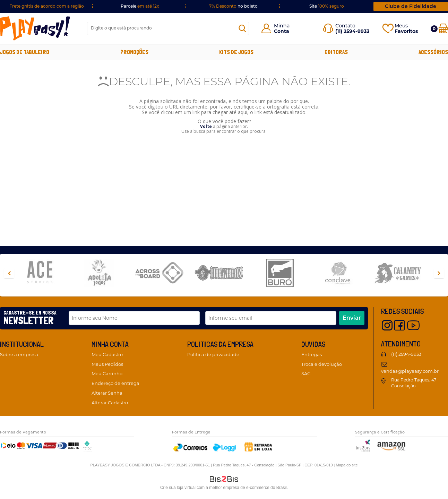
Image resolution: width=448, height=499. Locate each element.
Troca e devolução (322, 364)
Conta (282, 31)
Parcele (140, 6)
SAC (306, 373)
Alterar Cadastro (110, 403)
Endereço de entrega (115, 383)
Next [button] (439, 273)
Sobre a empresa (19, 354)
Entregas (312, 354)
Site (327, 6)
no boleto (233, 6)
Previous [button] (9, 273)
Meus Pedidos (107, 364)
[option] (45, 273)
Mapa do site (347, 465)
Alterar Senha (107, 393)
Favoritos (406, 31)
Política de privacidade (213, 354)
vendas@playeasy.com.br (410, 371)
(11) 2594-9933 (406, 354)
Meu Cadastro (107, 354)
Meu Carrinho (107, 373)
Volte (206, 126)
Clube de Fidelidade (411, 6)
